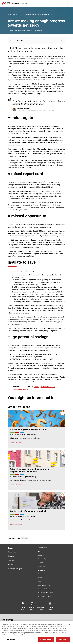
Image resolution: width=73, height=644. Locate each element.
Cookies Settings (9, 641)
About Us (40, 551)
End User (11, 565)
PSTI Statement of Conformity (46, 593)
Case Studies (42, 566)
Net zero (25, 538)
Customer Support (43, 559)
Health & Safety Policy (44, 585)
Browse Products (43, 548)
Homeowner (13, 552)
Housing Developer (15, 569)
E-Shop (40, 582)
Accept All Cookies (46, 641)
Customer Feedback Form (45, 589)
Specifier (11, 560)
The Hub (40, 563)
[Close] (69, 626)
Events (40, 574)
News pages (41, 570)
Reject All (63, 641)
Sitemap (40, 578)
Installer (11, 556)
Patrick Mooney (26, 31)
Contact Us (41, 555)
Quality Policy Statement (45, 597)
